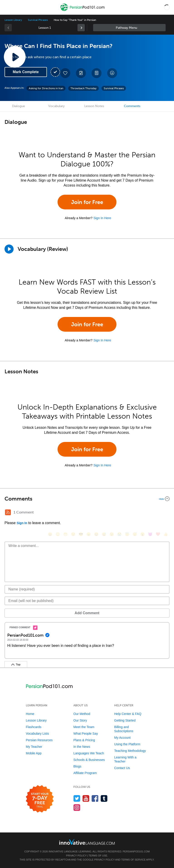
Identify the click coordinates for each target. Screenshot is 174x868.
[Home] (83, 11)
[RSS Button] (8, 512)
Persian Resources (39, 740)
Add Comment (87, 613)
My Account (122, 738)
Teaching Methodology (130, 751)
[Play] (9, 249)
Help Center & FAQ (128, 714)
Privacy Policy (76, 856)
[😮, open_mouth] (143, 534)
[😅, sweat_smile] (104, 534)
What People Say (86, 734)
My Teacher (34, 747)
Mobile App (34, 753)
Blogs (77, 766)
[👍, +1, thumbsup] (166, 534)
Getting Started (125, 720)
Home (30, 714)
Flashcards (34, 727)
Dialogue (18, 106)
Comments (132, 106)
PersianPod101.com (136, 851)
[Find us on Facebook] (95, 798)
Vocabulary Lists (37, 734)
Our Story (80, 720)
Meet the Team (84, 727)
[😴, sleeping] (135, 534)
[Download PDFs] (97, 73)
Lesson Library (13, 20)
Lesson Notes (94, 106)
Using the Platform (127, 744)
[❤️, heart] (158, 534)
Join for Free (87, 202)
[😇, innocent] (127, 534)
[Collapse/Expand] (87, 499)
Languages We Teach (89, 753)
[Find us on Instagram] (77, 807)
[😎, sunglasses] (81, 534)
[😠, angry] (89, 534)
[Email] (87, 601)
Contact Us (122, 768)
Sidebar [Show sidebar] (129, 28)
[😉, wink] (112, 534)
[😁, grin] (65, 534)
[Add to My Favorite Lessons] (65, 73)
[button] (167, 7)
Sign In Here (102, 218)
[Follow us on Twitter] (77, 798)
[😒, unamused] (73, 534)
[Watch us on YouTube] (86, 798)
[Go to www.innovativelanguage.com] (87, 842)
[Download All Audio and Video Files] (112, 73)
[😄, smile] (50, 534)
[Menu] (7, 7)
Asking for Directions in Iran (46, 88)
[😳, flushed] (58, 534)
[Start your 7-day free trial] (40, 799)
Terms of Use (98, 856)
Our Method (82, 714)
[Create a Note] (81, 73)
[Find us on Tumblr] (104, 798)
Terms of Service (133, 860)
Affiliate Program (85, 773)
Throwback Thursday (83, 88)
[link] (81, 28)
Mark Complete (26, 72)
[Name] (87, 589)
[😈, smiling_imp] (150, 534)
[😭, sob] (119, 534)
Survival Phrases (38, 20)
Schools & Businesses (89, 760)
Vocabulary (56, 106)
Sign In (22, 523)
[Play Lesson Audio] (15, 57)
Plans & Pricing (84, 740)
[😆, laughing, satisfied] (96, 534)
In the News (82, 747)
